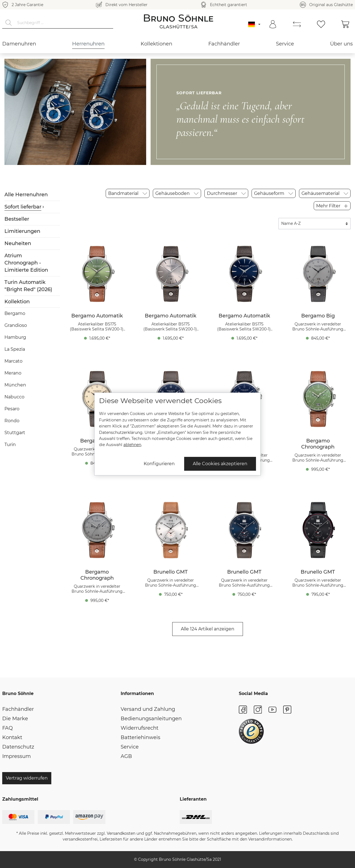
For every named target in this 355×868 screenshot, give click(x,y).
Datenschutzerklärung (121, 432)
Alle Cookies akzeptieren (220, 464)
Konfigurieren (159, 464)
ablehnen (132, 445)
